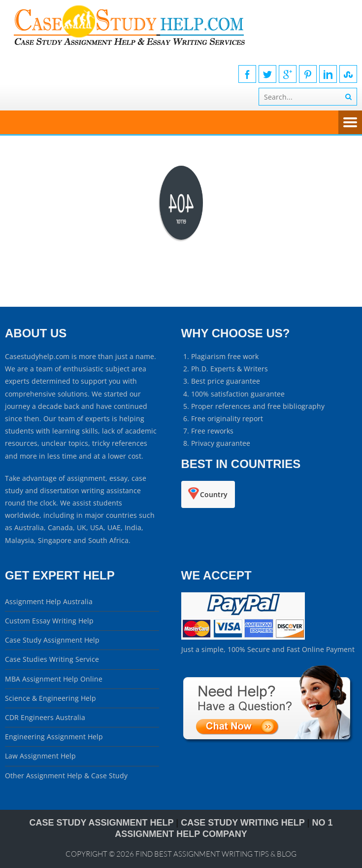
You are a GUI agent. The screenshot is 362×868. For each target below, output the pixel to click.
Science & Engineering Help (50, 698)
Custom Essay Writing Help (49, 621)
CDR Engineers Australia (45, 717)
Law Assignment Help (40, 756)
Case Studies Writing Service (52, 659)
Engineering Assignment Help (54, 737)
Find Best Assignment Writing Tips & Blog (216, 854)
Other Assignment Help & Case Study (66, 776)
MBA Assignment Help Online (54, 679)
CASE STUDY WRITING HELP (243, 823)
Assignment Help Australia (49, 601)
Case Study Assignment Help (52, 640)
